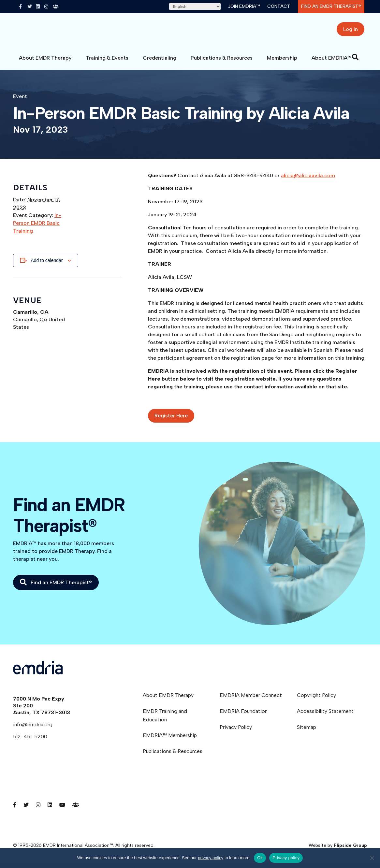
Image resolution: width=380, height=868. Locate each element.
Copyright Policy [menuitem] (316, 700)
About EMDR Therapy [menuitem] (168, 700)
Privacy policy (286, 858)
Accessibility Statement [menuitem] (325, 716)
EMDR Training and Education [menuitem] (165, 720)
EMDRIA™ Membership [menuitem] (170, 740)
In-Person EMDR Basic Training (37, 228)
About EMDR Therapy (45, 63)
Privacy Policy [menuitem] (236, 732)
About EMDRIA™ (332, 63)
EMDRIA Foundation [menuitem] (244, 716)
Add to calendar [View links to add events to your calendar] (47, 265)
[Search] (355, 62)
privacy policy (211, 858)
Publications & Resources (222, 63)
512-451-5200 (30, 741)
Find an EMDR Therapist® (331, 6)
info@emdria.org (33, 729)
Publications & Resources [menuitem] (173, 756)
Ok (260, 858)
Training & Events (107, 63)
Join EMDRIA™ (244, 6)
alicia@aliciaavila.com (308, 180)
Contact (279, 6)
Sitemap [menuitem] (307, 732)
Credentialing (160, 63)
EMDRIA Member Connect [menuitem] (251, 700)
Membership (282, 63)
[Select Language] (195, 7)
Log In (351, 32)
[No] (372, 858)
